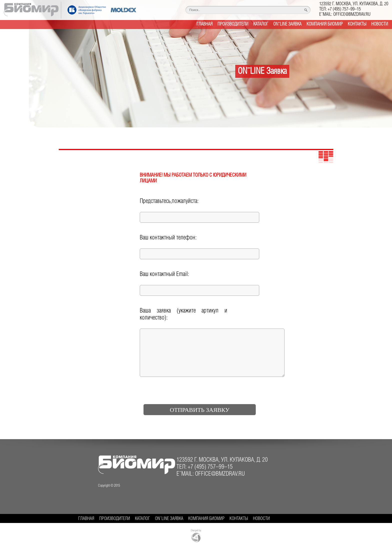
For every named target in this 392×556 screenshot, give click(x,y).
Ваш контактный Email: (164, 274)
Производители (233, 24)
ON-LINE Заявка (287, 24)
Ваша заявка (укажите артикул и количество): (183, 314)
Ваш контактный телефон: (168, 238)
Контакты (357, 24)
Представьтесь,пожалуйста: (169, 201)
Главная (204, 24)
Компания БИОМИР (325, 24)
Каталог (261, 24)
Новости (380, 24)
